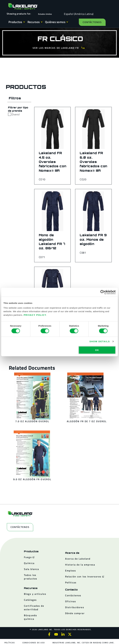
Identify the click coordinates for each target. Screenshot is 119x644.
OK (97, 350)
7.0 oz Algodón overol (32, 421)
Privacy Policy (35, 315)
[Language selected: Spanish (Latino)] (78, 14)
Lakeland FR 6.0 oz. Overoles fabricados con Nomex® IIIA (94, 162)
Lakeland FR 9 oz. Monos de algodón (93, 239)
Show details (100, 341)
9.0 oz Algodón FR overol (32, 479)
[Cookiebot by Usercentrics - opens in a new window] (103, 292)
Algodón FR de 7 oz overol (87, 421)
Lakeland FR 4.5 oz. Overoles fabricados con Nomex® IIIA (53, 162)
